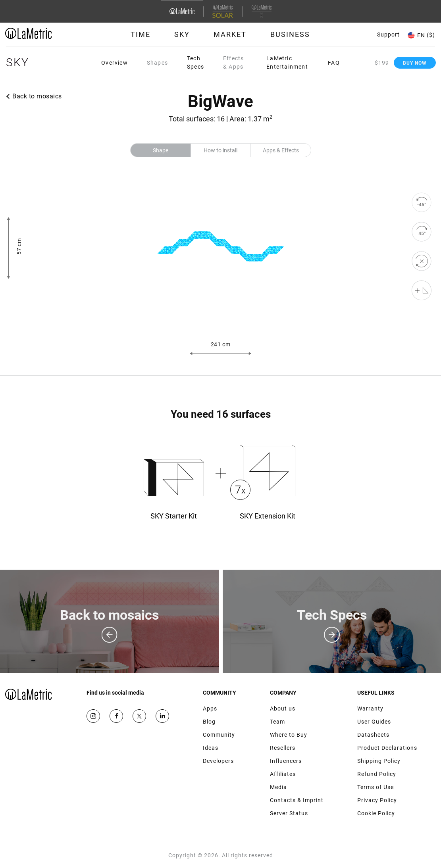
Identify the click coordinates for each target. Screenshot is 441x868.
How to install (220, 150)
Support (388, 35)
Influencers (286, 761)
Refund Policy (377, 774)
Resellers (283, 748)
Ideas (211, 748)
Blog (209, 722)
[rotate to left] (422, 202)
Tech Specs (195, 62)
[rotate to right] (422, 232)
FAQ (334, 63)
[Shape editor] (422, 290)
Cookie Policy (376, 813)
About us (283, 709)
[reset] (422, 261)
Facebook (116, 716)
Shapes (157, 63)
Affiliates (283, 774)
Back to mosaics (37, 96)
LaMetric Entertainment (287, 62)
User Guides (374, 722)
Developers (218, 761)
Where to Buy (289, 735)
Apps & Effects (281, 150)
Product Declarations (387, 748)
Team (277, 722)
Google (162, 716)
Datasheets (373, 735)
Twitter (139, 716)
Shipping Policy (379, 761)
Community (219, 735)
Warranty (370, 709)
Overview (115, 63)
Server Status (289, 813)
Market (230, 34)
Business (290, 34)
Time (141, 34)
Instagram (93, 716)
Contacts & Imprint (297, 800)
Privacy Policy (377, 800)
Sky (182, 34)
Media (278, 787)
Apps (210, 709)
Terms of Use (376, 787)
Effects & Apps (233, 62)
